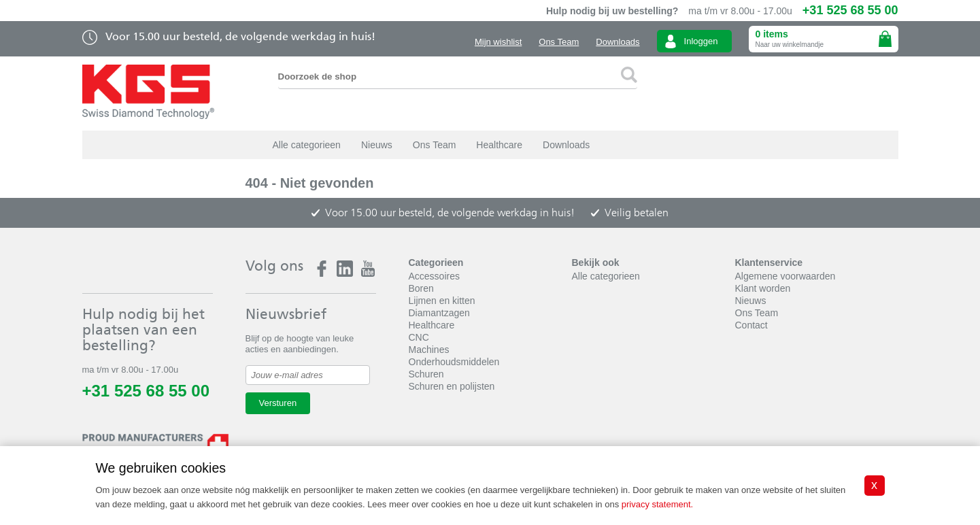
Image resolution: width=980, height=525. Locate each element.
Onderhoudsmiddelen (454, 362)
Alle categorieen (307, 145)
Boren (421, 288)
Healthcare (499, 145)
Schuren (426, 374)
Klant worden (763, 288)
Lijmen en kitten (442, 301)
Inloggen (701, 41)
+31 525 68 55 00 (850, 10)
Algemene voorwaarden (785, 276)
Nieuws (377, 145)
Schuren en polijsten (452, 386)
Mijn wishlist (498, 42)
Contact (751, 325)
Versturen (278, 403)
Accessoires (434, 276)
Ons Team (559, 42)
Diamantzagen (439, 313)
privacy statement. (658, 504)
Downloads (618, 42)
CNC (419, 337)
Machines (429, 350)
